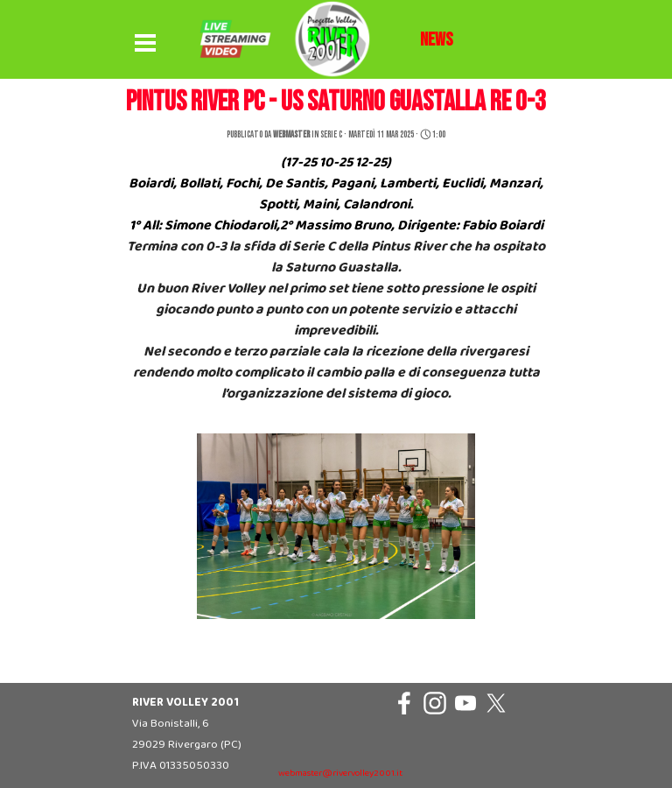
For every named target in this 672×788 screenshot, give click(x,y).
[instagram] (435, 703)
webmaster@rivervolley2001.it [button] (340, 774)
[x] (496, 703)
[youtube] (465, 703)
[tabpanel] (437, 40)
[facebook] (404, 703)
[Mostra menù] (145, 44)
